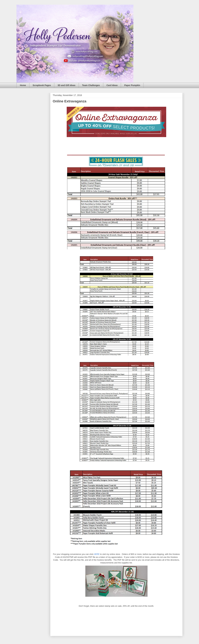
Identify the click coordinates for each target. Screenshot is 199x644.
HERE (97, 554)
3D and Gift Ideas (66, 85)
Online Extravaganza (69, 101)
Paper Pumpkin (132, 85)
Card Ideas (112, 85)
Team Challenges (91, 85)
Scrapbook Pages (42, 85)
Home (23, 85)
